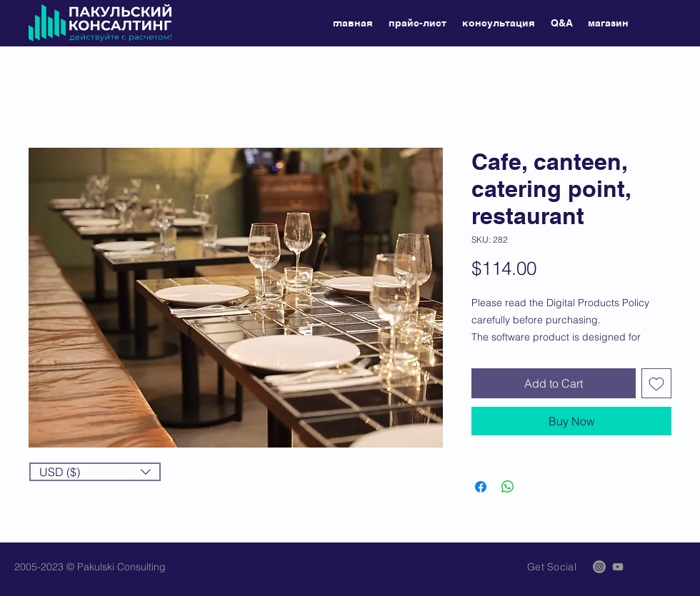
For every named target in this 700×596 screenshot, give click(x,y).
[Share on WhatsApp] (508, 487)
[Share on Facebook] (481, 487)
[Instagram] (599, 567)
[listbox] (95, 472)
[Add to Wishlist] (656, 383)
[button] (95, 472)
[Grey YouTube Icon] (618, 567)
